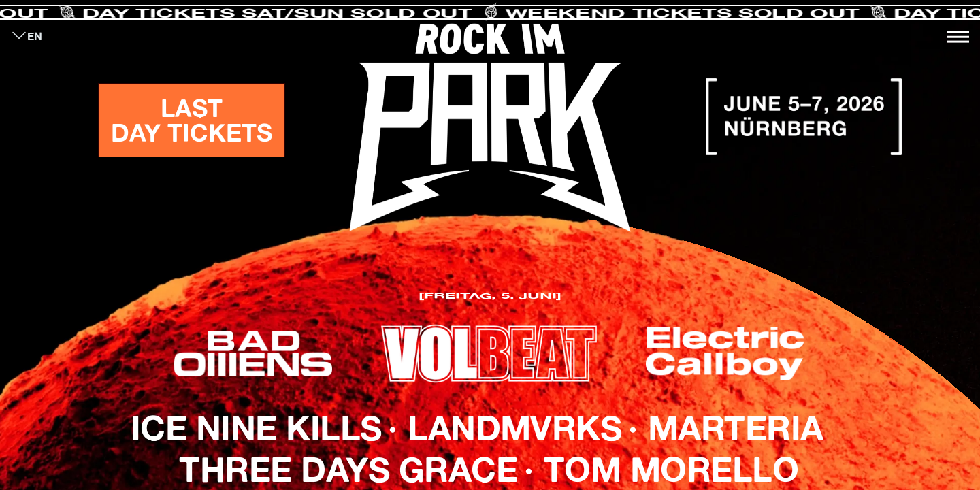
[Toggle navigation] (958, 37)
